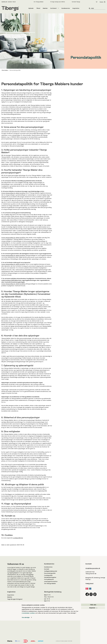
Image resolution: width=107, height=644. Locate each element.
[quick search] (98, 8)
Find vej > (88, 579)
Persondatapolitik (50, 573)
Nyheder (31, 8)
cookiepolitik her (18, 538)
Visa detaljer (26, 641)
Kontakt (47, 569)
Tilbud (38, 8)
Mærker (45, 8)
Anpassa (93, 631)
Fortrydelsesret (49, 579)
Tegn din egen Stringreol (15, 599)
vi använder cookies (28, 636)
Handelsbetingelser (50, 577)
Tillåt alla (93, 628)
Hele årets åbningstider (51, 603)
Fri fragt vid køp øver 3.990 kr (58, 2)
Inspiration (76, 8)
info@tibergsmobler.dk (93, 568)
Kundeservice (66, 8)
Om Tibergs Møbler (39, 2)
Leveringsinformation (51, 581)
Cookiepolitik (48, 575)
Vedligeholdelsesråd (51, 571)
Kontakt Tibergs (76, 2)
